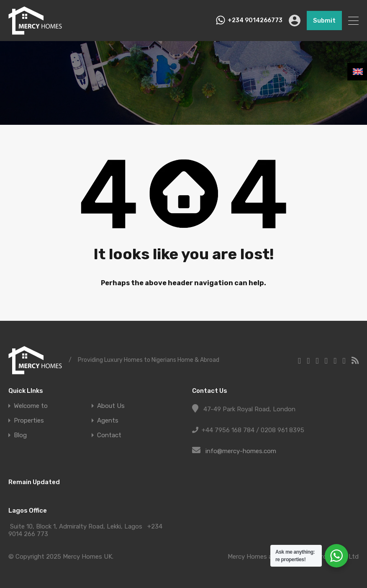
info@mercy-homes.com (241, 451)
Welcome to (31, 406)
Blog (20, 435)
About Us (111, 406)
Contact (109, 435)
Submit (324, 21)
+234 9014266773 (255, 21)
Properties (29, 421)
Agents (108, 421)
